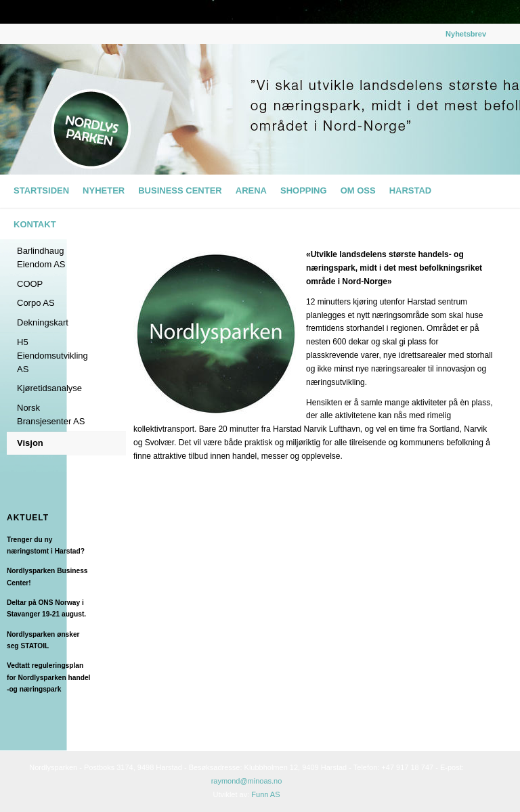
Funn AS (265, 794)
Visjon (30, 443)
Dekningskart (43, 322)
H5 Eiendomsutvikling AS (52, 356)
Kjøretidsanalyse (49, 388)
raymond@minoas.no (247, 781)
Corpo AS (36, 303)
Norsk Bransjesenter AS (51, 414)
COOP (30, 284)
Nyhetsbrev (466, 34)
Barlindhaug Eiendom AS (41, 257)
